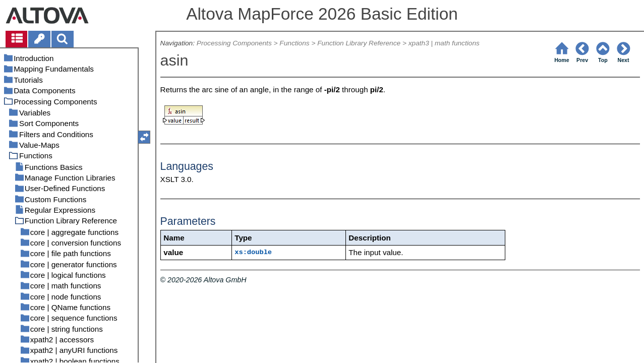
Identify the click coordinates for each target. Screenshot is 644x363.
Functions (294, 43)
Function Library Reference (359, 43)
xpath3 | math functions (444, 43)
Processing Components (234, 43)
